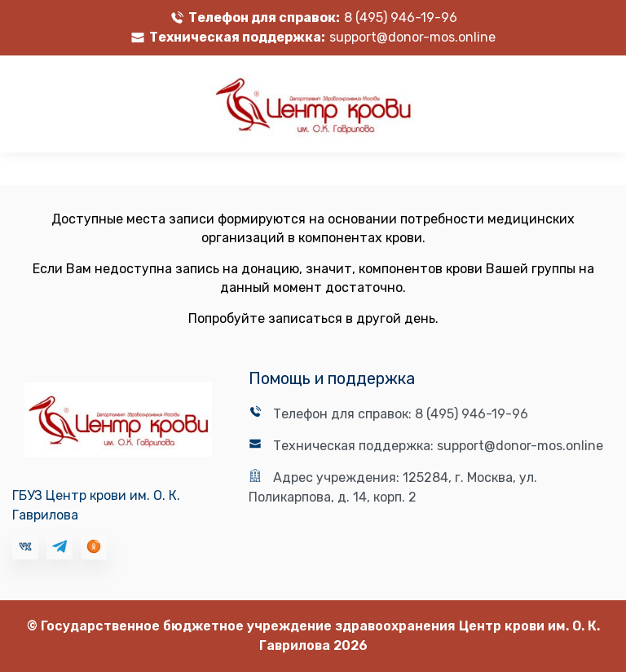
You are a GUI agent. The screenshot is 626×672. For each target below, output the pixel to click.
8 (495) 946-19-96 (401, 18)
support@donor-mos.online (412, 37)
